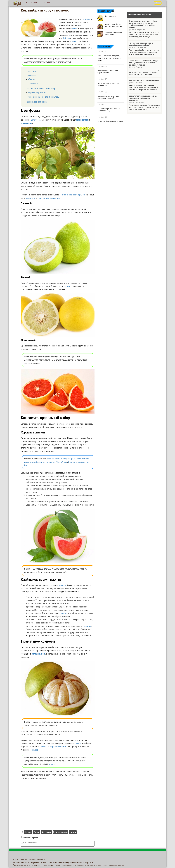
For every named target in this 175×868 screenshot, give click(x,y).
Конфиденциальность (37, 859)
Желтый (32, 79)
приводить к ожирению (49, 198)
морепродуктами (58, 747)
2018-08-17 (102, 52)
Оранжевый (34, 84)
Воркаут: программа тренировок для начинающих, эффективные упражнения (143, 98)
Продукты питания (60, 832)
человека (63, 613)
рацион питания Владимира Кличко (64, 459)
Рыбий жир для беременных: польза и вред (109, 85)
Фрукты (36, 832)
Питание (28, 832)
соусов (35, 750)
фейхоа (66, 38)
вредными (31, 198)
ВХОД (158, 3)
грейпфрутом (82, 120)
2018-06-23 (102, 92)
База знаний (32, 3)
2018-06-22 (102, 105)
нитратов (87, 626)
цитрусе (86, 19)
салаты (78, 744)
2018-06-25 (102, 79)
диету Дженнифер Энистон (42, 462)
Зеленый (32, 75)
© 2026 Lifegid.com (20, 859)
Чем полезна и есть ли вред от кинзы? (144, 81)
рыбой (44, 747)
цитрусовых (37, 120)
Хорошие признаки (37, 93)
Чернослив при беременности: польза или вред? (109, 110)
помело (75, 42)
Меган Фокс (62, 462)
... (151, 37)
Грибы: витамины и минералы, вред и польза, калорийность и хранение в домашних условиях (143, 63)
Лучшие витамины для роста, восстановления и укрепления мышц (109, 58)
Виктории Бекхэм (76, 462)
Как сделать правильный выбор (41, 89)
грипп (51, 764)
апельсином (27, 123)
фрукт (75, 29)
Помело (73, 832)
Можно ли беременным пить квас (111, 121)
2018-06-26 (102, 67)
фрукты (68, 286)
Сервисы (46, 3)
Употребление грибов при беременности (108, 72)
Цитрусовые (46, 832)
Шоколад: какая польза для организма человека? (108, 97)
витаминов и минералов (73, 195)
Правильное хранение (36, 102)
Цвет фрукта (31, 71)
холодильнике (38, 654)
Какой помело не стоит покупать (43, 97)
